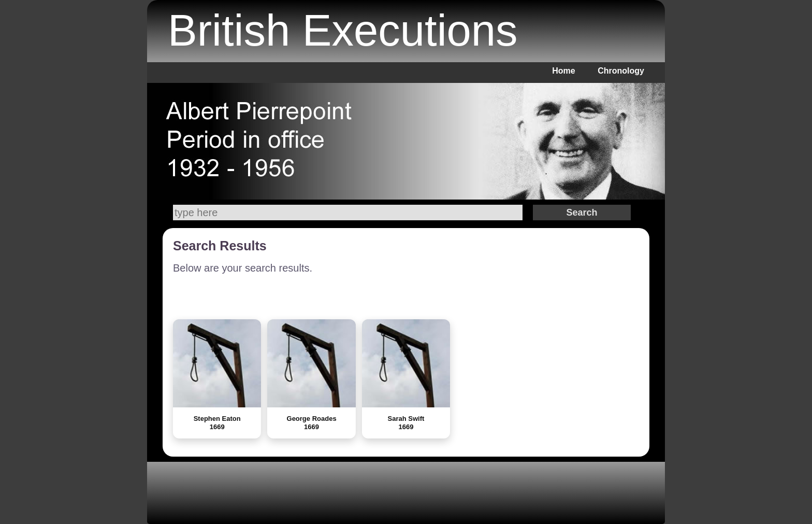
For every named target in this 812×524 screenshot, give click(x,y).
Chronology (621, 71)
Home (563, 71)
